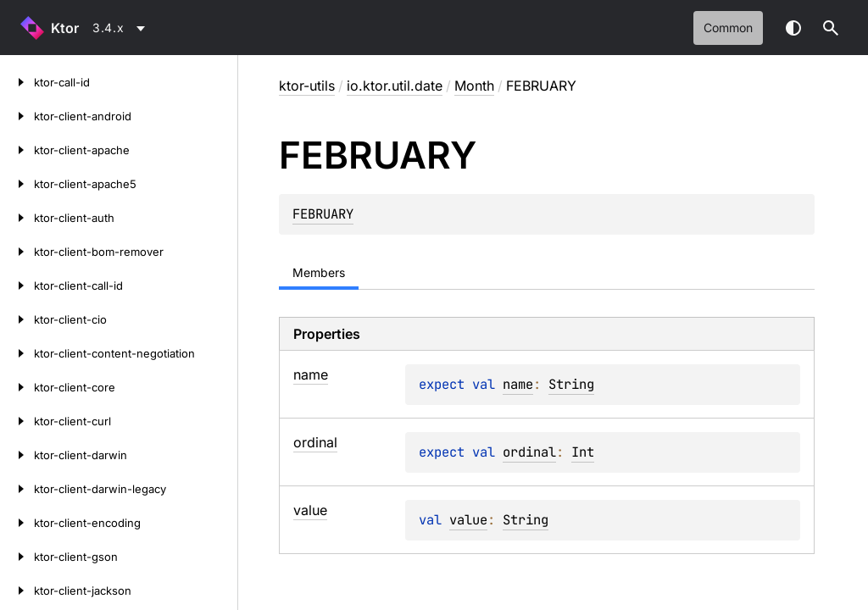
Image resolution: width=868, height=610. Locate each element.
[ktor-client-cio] (17, 319)
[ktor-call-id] (17, 82)
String (571, 384)
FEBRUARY (323, 214)
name (518, 384)
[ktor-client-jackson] (17, 591)
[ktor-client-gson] (17, 557)
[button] (831, 28)
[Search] (831, 28)
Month (474, 86)
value (468, 520)
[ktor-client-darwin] (17, 455)
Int (583, 452)
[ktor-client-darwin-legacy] (17, 489)
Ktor (65, 28)
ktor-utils (307, 86)
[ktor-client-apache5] (17, 184)
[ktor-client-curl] (17, 421)
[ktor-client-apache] (17, 150)
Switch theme (793, 28)
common (728, 28)
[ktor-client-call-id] (17, 286)
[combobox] (122, 28)
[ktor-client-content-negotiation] (17, 353)
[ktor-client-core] (17, 387)
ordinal (529, 452)
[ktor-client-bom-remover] (17, 252)
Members (319, 272)
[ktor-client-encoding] (17, 523)
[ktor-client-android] (17, 116)
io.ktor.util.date (395, 86)
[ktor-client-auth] (17, 218)
